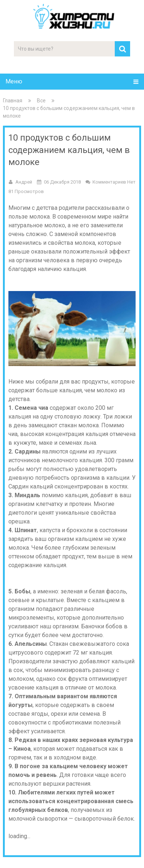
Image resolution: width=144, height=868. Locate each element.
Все (41, 101)
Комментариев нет (114, 182)
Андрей (24, 182)
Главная (13, 101)
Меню (14, 81)
